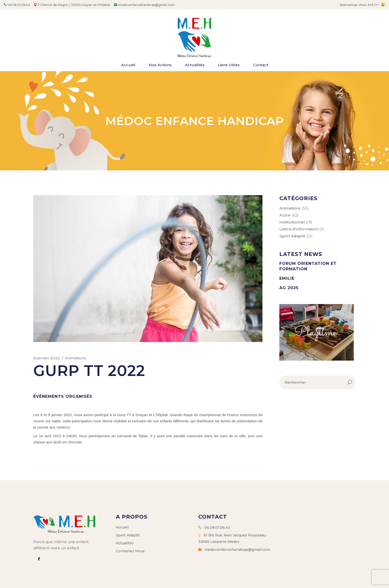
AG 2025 (289, 288)
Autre (285, 215)
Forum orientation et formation (308, 266)
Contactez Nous (130, 551)
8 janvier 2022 (47, 358)
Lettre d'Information (299, 229)
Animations (76, 358)
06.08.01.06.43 (19, 5)
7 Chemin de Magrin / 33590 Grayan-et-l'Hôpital (74, 5)
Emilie (287, 278)
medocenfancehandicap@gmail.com (146, 5)
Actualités (125, 543)
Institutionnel (292, 222)
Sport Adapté (292, 236)
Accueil (122, 527)
